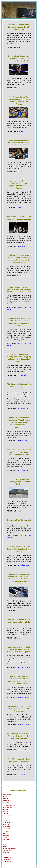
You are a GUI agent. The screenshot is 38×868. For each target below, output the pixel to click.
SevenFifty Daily (22, 775)
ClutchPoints (21, 246)
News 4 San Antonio (23, 667)
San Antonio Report (23, 697)
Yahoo (18, 638)
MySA (18, 47)
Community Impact (23, 565)
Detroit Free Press (22, 441)
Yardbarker (20, 88)
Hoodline (19, 208)
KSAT (18, 611)
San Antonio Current (23, 725)
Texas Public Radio (23, 409)
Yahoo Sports (21, 131)
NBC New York (21, 375)
